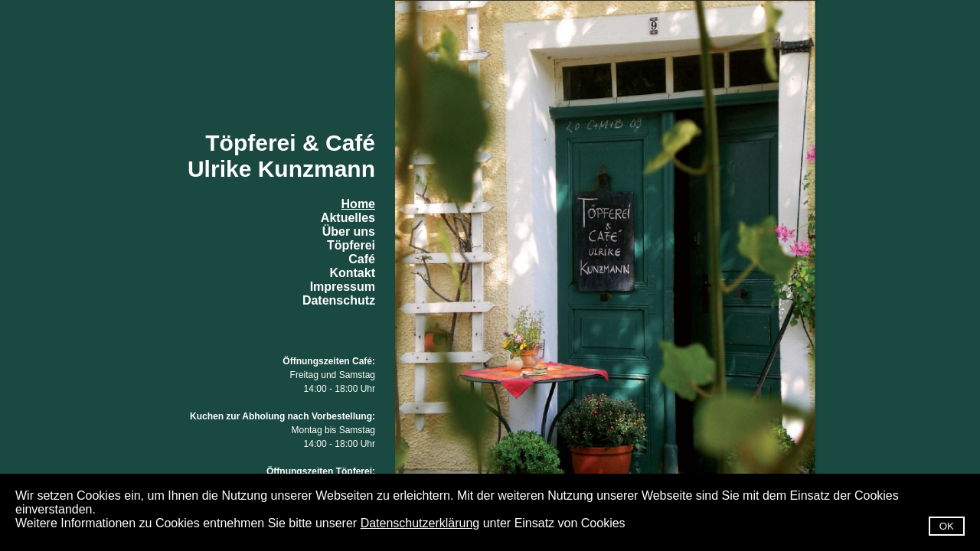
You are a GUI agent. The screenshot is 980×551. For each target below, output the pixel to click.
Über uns (349, 231)
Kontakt (352, 273)
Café (362, 259)
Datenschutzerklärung (420, 523)
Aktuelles (348, 218)
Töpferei (351, 245)
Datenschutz (339, 300)
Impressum (343, 287)
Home (358, 204)
